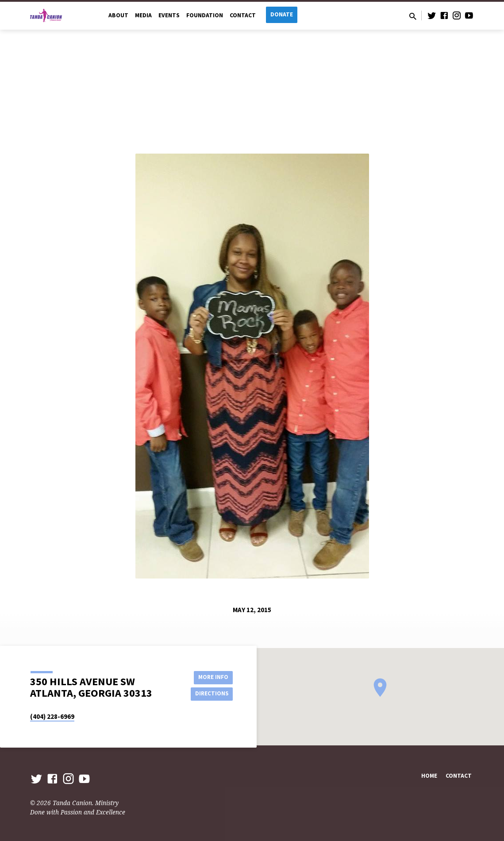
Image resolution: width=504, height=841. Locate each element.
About (118, 15)
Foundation (205, 15)
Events (169, 15)
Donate (282, 14)
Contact (243, 15)
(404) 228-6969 (52, 716)
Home (429, 776)
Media (143, 15)
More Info (210, 676)
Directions (210, 694)
